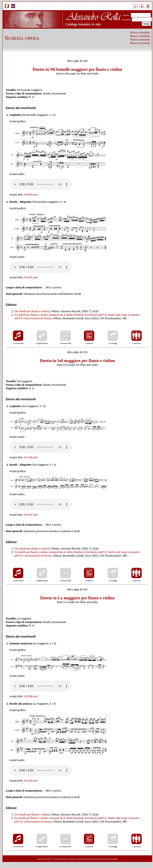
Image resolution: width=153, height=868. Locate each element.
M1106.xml (31, 457)
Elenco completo (140, 32)
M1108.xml (31, 696)
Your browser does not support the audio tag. (41, 184)
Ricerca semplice (140, 36)
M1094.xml (31, 195)
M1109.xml (31, 781)
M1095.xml (31, 277)
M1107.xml (31, 515)
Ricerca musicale (140, 43)
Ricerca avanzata (140, 40)
